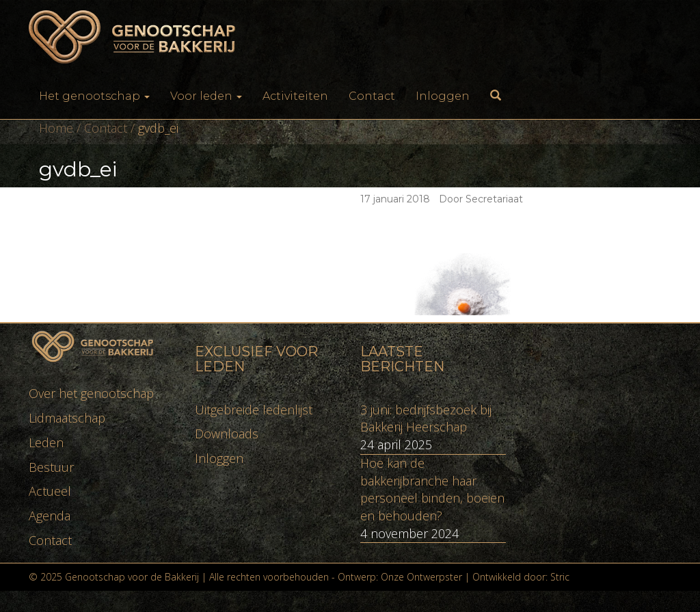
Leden (46, 442)
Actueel (50, 491)
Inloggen (443, 96)
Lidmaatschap (67, 418)
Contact (372, 96)
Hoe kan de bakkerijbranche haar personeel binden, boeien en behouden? (432, 489)
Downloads (227, 434)
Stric (560, 577)
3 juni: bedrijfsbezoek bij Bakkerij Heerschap (426, 418)
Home (56, 128)
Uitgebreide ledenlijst (254, 410)
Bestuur (51, 467)
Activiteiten (295, 96)
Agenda (50, 516)
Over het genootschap (91, 393)
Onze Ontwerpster (421, 577)
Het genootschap (94, 96)
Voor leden (206, 96)
